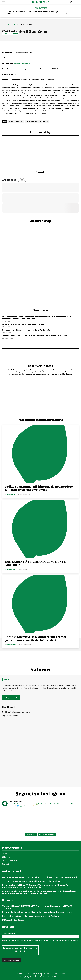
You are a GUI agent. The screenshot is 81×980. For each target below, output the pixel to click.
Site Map (58, 977)
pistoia (46, 121)
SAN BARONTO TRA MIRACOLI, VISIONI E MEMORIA (35, 563)
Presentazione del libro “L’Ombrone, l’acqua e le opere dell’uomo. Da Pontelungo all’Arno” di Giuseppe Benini (35, 886)
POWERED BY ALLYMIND (50, 975)
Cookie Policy (35, 977)
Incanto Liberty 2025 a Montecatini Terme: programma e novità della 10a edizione (36, 638)
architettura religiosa (16, 121)
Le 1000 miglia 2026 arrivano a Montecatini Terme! (23, 324)
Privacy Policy (25, 977)
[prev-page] (3, 14)
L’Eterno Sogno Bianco (13, 920)
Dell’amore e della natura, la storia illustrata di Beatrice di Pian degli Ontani (32, 12)
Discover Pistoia (13, 25)
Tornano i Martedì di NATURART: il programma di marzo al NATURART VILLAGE (35, 336)
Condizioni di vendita (47, 977)
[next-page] (66, 14)
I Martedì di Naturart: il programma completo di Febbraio (31, 916)
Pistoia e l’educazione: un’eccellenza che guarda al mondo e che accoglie (37, 912)
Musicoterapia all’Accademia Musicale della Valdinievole (26, 330)
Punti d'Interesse (11, 33)
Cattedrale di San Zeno (33, 121)
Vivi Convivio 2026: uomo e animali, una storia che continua (31, 881)
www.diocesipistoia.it (22, 63)
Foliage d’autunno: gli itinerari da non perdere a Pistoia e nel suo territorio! (39, 488)
